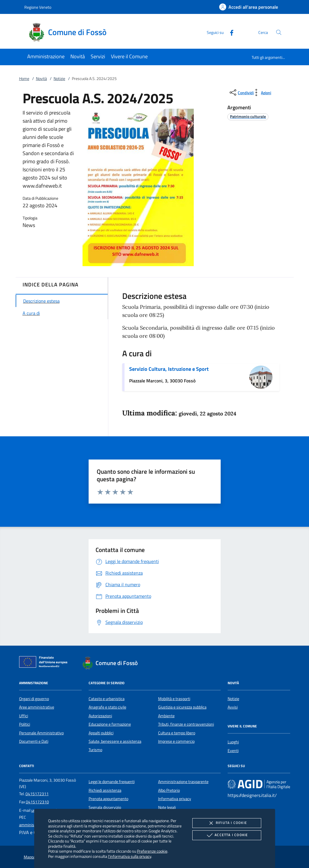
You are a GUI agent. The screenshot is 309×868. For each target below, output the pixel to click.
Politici (25, 724)
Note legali (167, 807)
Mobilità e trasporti (174, 699)
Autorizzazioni (100, 716)
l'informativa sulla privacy (130, 856)
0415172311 (37, 794)
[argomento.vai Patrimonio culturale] (248, 116)
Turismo (95, 750)
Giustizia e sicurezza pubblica (182, 707)
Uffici (24, 716)
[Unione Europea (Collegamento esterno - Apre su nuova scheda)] (45, 663)
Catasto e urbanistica (107, 699)
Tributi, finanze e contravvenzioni (186, 724)
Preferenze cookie (152, 851)
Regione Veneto (38, 7)
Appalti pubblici (101, 733)
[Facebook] (229, 32)
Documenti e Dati (34, 741)
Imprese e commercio (176, 741)
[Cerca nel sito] (279, 32)
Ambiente (166, 716)
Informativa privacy (175, 799)
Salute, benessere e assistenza (115, 741)
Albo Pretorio (169, 790)
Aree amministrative (37, 707)
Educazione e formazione (110, 724)
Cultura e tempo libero (177, 733)
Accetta (227, 835)
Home (24, 79)
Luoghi (233, 742)
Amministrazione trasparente (183, 782)
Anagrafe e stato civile (107, 707)
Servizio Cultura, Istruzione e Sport (169, 369)
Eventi (233, 751)
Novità (41, 79)
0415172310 (37, 802)
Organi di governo (34, 699)
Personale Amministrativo (41, 733)
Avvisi (233, 707)
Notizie (59, 79)
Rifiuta (227, 823)
